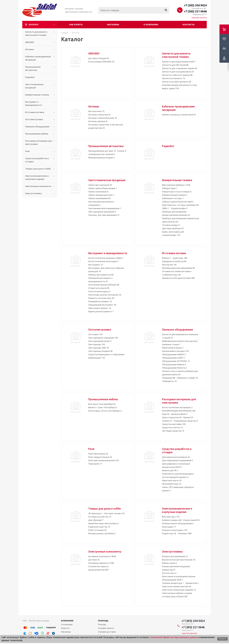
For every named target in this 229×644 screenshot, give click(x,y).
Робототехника (97, 530)
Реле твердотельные (100, 457)
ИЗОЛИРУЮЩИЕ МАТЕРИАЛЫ (179, 411)
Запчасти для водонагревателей (179, 62)
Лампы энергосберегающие (103, 188)
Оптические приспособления (104, 285)
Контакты (189, 25)
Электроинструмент (100, 308)
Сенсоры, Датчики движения (104, 215)
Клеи (166, 414)
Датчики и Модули (99, 58)
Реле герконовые (98, 454)
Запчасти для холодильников (178, 72)
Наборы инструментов (101, 275)
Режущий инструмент (100, 301)
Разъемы (185, 533)
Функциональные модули (101, 158)
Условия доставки (107, 632)
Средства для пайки (174, 424)
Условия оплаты (106, 628)
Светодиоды (97, 344)
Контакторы (169, 573)
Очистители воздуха (99, 291)
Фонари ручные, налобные (102, 533)
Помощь (103, 621)
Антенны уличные (98, 121)
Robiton (167, 258)
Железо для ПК (170, 470)
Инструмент (96, 265)
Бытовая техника (114, 513)
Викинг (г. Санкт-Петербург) (103, 407)
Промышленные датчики (102, 151)
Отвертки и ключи (99, 288)
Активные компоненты (102, 556)
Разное (122, 151)
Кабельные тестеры (173, 198)
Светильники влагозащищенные (105, 208)
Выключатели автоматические (179, 560)
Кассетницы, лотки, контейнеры (105, 411)
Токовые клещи (171, 225)
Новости (65, 628)
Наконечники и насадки (175, 351)
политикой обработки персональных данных (174, 637)
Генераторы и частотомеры (177, 192)
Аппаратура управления (175, 556)
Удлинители (192, 583)
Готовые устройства (100, 517)
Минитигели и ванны (173, 348)
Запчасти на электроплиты (177, 82)
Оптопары (95, 334)
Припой (188, 417)
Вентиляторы (171, 517)
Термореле (95, 464)
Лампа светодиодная (100, 185)
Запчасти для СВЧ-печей (175, 65)
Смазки (167, 421)
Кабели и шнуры (172, 520)
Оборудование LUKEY (173, 358)
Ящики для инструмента (101, 311)
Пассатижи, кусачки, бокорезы (105, 295)
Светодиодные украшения (102, 212)
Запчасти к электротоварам (177, 75)
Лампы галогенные (98, 192)
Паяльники (169, 378)
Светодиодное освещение (103, 338)
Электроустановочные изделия (179, 590)
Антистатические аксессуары (103, 261)
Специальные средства (186, 421)
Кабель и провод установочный (179, 115)
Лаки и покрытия (172, 417)
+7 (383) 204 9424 (195, 5)
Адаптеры (180, 258)
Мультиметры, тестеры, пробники (180, 205)
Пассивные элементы (101, 563)
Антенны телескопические (103, 118)
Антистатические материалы (177, 407)
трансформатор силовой (101, 154)
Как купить (76, 25)
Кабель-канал (170, 563)
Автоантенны (96, 111)
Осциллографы (179, 208)
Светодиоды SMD (99, 348)
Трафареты (169, 381)
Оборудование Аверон (174, 364)
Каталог (34, 25)
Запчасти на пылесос (173, 78)
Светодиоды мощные (100, 351)
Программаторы (172, 484)
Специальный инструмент (102, 305)
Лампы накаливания (99, 198)
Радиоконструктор (99, 527)
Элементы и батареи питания (178, 278)
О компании (151, 25)
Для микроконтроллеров (176, 457)
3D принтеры (95, 513)
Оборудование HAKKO (174, 354)
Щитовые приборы (173, 228)
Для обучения (96, 520)
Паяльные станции (187, 378)
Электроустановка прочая (176, 586)
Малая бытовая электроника (103, 523)
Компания (67, 621)
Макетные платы (172, 480)
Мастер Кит (169, 265)
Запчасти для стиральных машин (180, 68)
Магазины (113, 25)
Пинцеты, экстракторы (101, 298)
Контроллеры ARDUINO (101, 62)
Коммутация (191, 520)
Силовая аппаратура (173, 583)
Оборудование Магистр (175, 368)
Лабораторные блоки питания (178, 202)
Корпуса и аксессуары (175, 530)
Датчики (94, 560)
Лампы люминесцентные (101, 195)
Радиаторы (169, 533)
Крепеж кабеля (179, 414)
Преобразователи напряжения (179, 268)
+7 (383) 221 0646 (195, 11)
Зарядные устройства (174, 261)
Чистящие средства (173, 431)
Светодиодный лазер (100, 341)
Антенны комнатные (99, 115)
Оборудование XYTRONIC (176, 361)
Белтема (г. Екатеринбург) (102, 404)
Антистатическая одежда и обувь (106, 258)
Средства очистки (172, 427)
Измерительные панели (174, 195)
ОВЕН (166, 208)
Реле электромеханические (104, 460)
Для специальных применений (177, 460)
